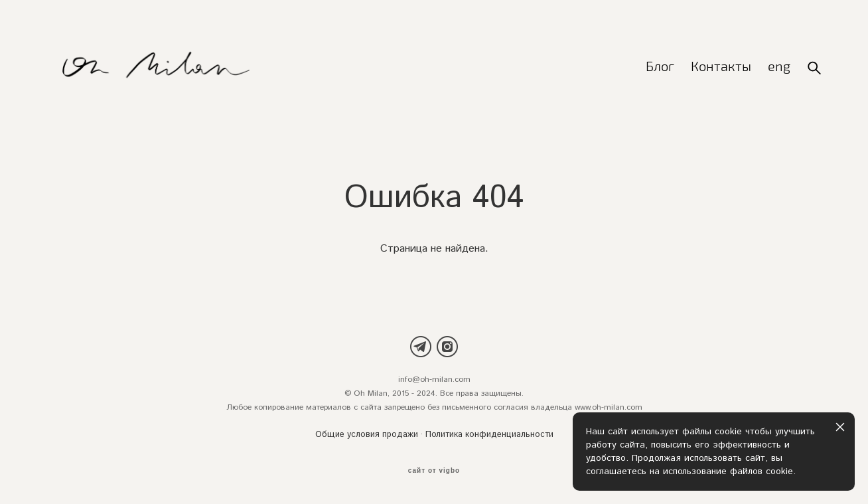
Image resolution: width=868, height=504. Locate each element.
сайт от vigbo (434, 471)
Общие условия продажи (367, 435)
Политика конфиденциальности (489, 435)
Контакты (721, 67)
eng (779, 67)
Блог (660, 67)
